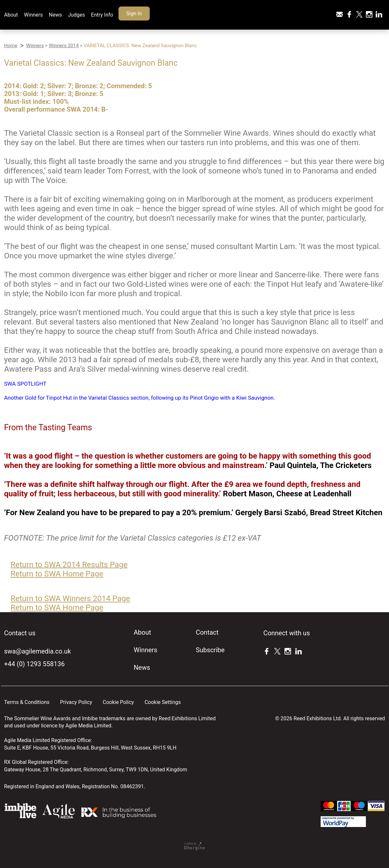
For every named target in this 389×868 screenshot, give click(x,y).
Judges (76, 15)
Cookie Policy (118, 702)
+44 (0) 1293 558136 (35, 664)
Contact (207, 632)
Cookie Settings (163, 702)
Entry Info (102, 15)
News (55, 15)
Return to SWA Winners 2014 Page (70, 599)
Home (11, 46)
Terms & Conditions (27, 702)
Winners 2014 (64, 46)
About (11, 15)
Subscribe (210, 650)
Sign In (134, 14)
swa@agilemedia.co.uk (38, 651)
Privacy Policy (76, 702)
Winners (34, 15)
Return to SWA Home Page (57, 574)
